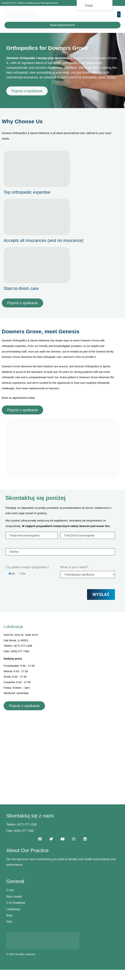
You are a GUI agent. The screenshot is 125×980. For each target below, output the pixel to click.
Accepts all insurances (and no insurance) (44, 240)
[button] (119, 14)
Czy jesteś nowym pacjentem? (27, 567)
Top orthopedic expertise (27, 192)
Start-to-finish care (21, 288)
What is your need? (74, 567)
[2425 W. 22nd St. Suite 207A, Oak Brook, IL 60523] (62, 752)
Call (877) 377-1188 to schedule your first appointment (30, 3)
